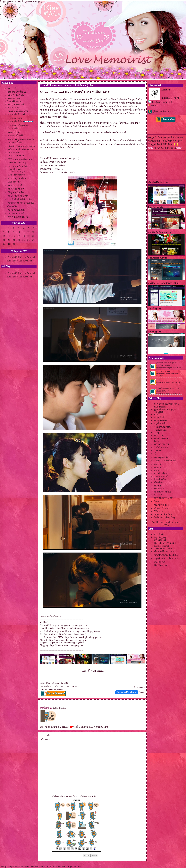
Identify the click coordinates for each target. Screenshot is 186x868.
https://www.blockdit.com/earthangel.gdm (68, 640)
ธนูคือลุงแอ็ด (161, 423)
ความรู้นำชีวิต (161, 457)
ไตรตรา (158, 501)
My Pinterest (160, 540)
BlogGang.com (59, 867)
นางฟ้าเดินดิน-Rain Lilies (20, 199)
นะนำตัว (12, 88)
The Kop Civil (161, 430)
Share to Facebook (127, 692)
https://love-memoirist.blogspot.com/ (73, 628)
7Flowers (158, 511)
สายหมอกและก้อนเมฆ (165, 461)
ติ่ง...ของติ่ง (13, 129)
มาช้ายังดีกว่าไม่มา (164, 498)
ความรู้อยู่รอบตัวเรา (17, 178)
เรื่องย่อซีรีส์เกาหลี (16, 115)
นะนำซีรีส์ (13, 132)
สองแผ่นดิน (160, 417)
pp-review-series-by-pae (165, 409)
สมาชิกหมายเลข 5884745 (167, 404)
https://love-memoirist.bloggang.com (67, 645)
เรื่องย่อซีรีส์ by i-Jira (164, 551)
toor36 (157, 414)
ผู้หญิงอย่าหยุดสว (17, 175)
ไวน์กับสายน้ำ (161, 448)
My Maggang (160, 537)
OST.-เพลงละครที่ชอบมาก (20, 159)
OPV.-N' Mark (14, 153)
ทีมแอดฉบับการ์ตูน (17, 210)
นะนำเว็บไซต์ (15, 185)
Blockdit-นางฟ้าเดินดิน (165, 543)
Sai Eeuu (158, 495)
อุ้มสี (156, 454)
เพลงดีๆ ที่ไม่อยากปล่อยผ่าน (21, 146)
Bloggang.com (161, 565)
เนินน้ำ (158, 486)
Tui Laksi (159, 412)
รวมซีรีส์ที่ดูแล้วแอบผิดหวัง (21, 139)
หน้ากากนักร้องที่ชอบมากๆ (21, 150)
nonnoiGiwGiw (161, 438)
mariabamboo (160, 473)
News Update (14, 98)
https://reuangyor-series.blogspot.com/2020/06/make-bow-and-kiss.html (93, 132)
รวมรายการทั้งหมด (17, 92)
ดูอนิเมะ (63, 708)
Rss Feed (155, 106)
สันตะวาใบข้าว (162, 508)
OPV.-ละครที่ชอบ (16, 156)
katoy (157, 471)
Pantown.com (37, 867)
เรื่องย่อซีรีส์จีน (15, 118)
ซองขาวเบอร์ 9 (162, 505)
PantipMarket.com (21, 867)
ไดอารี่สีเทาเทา (15, 101)
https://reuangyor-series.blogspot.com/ (70, 625)
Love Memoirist (15, 169)
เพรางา (158, 435)
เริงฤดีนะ (159, 482)
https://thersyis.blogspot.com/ (72, 634)
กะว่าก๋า (158, 464)
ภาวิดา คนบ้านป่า (163, 444)
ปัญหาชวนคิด (14, 182)
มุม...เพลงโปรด (15, 143)
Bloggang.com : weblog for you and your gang (21, 1)
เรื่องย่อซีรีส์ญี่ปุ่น (16, 122)
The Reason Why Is (16, 172)
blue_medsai (160, 407)
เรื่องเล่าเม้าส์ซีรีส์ (16, 136)
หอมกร (158, 468)
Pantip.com (6, 867)
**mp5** (158, 432)
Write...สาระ (14, 108)
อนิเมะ (55, 708)
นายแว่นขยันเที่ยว (163, 514)
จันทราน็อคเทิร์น (162, 427)
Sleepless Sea (160, 479)
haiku (157, 441)
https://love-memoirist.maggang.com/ (67, 643)
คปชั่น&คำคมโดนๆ (18, 196)
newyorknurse (161, 420)
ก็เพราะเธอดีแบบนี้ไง (18, 166)
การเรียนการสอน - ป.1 (19, 217)
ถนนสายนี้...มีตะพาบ (18, 111)
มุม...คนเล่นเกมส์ (16, 213)
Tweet (141, 692)
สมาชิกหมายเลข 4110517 (59, 727)
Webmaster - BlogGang (165, 517)
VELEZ (158, 450)
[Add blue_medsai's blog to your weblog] (166, 523)
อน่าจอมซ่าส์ (161, 476)
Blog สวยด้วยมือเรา (17, 192)
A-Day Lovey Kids (16, 104)
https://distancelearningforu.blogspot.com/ (84, 637)
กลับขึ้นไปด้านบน (93, 671)
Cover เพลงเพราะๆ (17, 163)
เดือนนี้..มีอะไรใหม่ (17, 95)
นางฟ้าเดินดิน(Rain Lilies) (167, 555)
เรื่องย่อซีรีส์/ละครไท (18, 125)
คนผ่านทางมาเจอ (163, 492)
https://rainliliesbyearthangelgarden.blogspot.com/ (77, 631)
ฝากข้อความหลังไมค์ (162, 102)
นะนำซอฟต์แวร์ (16, 189)
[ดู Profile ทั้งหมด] (170, 98)
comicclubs (159, 489)
